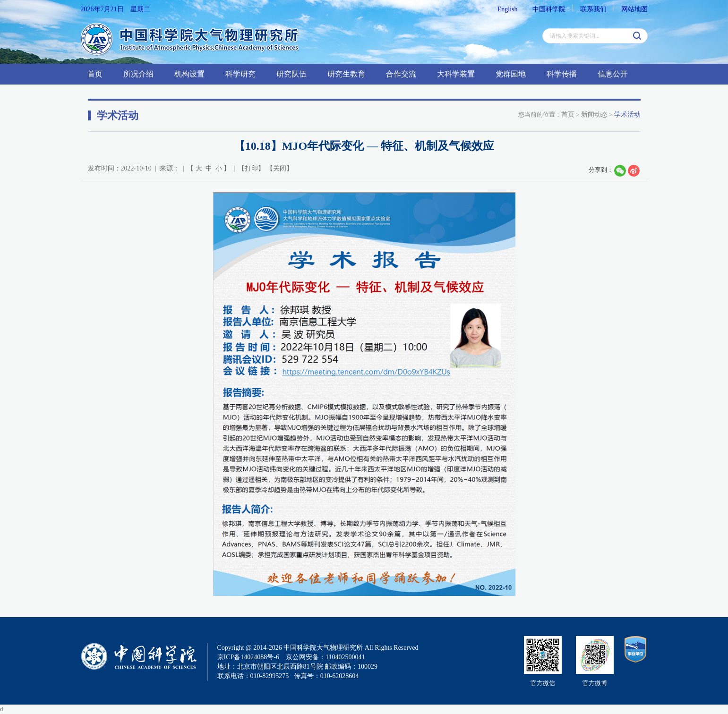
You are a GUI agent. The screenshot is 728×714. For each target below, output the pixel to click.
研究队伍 (291, 74)
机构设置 (189, 74)
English (508, 9)
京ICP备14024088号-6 (248, 657)
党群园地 (511, 74)
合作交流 (401, 74)
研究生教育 (346, 74)
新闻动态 (594, 115)
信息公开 (613, 74)
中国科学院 (549, 9)
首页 (95, 74)
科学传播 (562, 74)
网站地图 (634, 9)
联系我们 (593, 9)
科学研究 (240, 74)
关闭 (280, 168)
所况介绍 (138, 74)
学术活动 (627, 115)
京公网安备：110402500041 (325, 657)
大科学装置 (456, 74)
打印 (251, 168)
